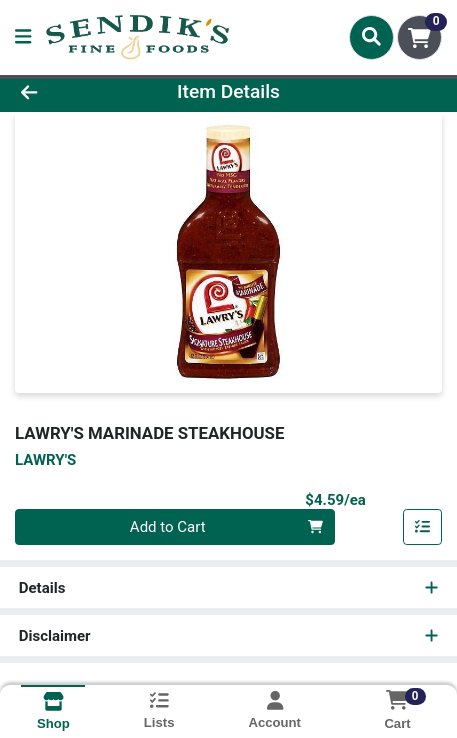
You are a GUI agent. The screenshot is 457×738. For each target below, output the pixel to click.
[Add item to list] (423, 527)
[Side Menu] (23, 37)
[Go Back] (68, 92)
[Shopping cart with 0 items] (419, 37)
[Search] (371, 37)
